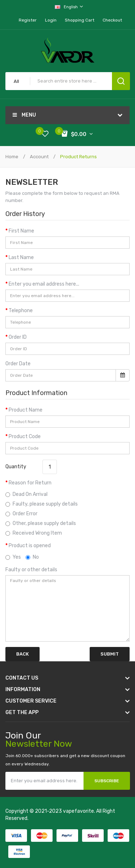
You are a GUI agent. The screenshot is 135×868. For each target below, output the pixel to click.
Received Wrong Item (34, 533)
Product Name (26, 410)
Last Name (21, 257)
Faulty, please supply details (42, 504)
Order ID (18, 337)
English (69, 7)
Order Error (21, 514)
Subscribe (107, 781)
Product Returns (78, 157)
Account (39, 157)
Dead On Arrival (26, 494)
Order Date (18, 364)
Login (51, 20)
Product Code (25, 437)
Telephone (21, 311)
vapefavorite (78, 811)
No (32, 557)
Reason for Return (30, 483)
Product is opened (30, 546)
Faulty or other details (31, 570)
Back (22, 654)
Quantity (16, 467)
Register (28, 20)
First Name (21, 231)
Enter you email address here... (44, 284)
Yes (13, 557)
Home (12, 157)
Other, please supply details (41, 523)
